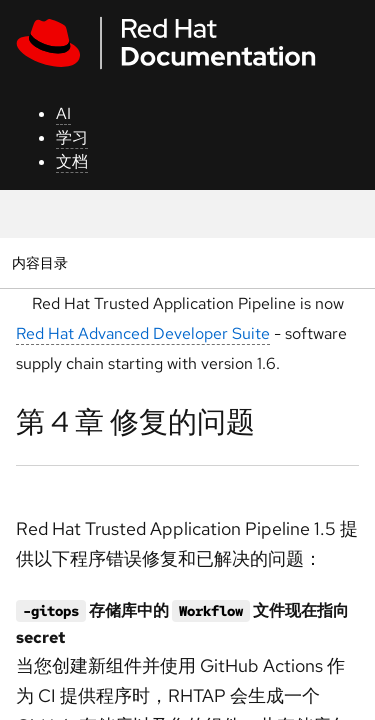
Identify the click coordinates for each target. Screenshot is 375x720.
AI (63, 113)
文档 (72, 161)
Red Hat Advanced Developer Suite (143, 333)
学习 (72, 137)
